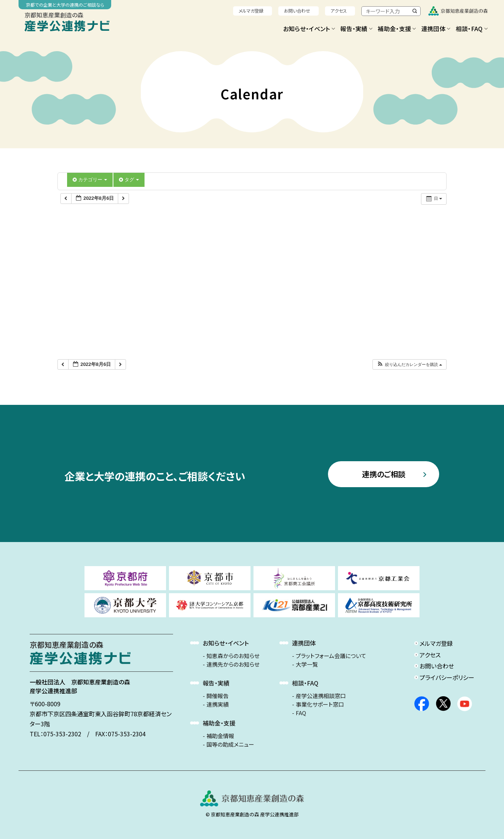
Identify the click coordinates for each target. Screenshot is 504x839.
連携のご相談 (384, 474)
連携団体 (436, 29)
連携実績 (218, 704)
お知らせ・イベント (309, 29)
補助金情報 (220, 736)
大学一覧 (307, 664)
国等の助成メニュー (230, 744)
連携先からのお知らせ (233, 664)
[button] (409, 365)
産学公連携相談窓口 (321, 696)
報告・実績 (356, 29)
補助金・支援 (397, 29)
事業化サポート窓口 (320, 704)
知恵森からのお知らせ (233, 656)
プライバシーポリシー (447, 677)
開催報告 (218, 696)
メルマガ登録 (251, 11)
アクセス (339, 11)
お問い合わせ (297, 11)
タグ (129, 180)
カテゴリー (90, 180)
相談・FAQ (472, 29)
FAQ (301, 713)
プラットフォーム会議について (331, 656)
